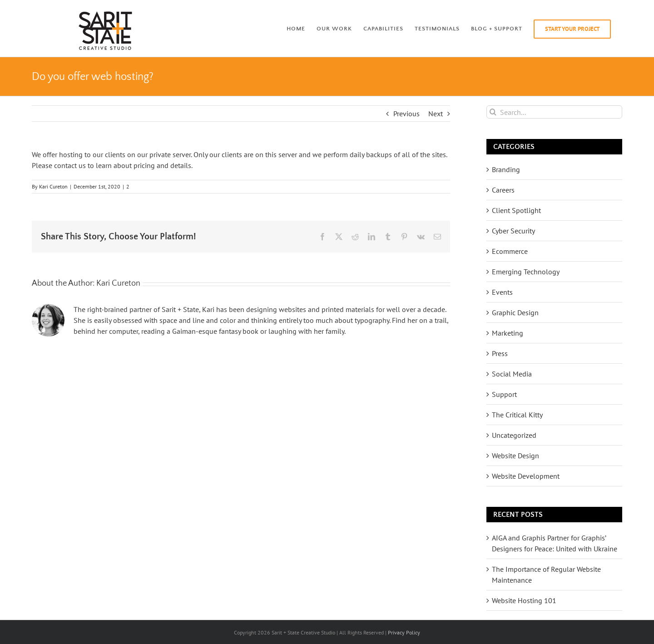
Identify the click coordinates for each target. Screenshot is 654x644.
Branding (506, 169)
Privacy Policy (404, 632)
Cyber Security (513, 231)
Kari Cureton (53, 186)
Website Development (526, 476)
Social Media (512, 374)
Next (436, 114)
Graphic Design (515, 312)
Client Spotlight (516, 210)
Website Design (515, 456)
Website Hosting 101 (524, 600)
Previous (406, 114)
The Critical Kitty (517, 415)
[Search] (493, 112)
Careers (503, 190)
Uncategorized (514, 435)
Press (500, 353)
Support (504, 394)
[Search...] (554, 112)
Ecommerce (510, 251)
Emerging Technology (526, 272)
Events (502, 292)
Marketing (508, 333)
